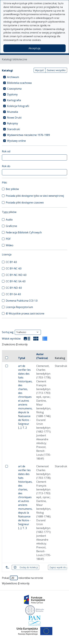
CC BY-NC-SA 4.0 (16, 281)
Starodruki (13, 129)
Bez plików (12, 189)
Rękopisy (13, 123)
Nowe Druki (14, 118)
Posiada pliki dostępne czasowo (25, 202)
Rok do (6, 166)
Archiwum (13, 77)
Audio (9, 220)
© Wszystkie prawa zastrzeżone (25, 313)
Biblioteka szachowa (19, 83)
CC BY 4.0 (11, 262)
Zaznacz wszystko (56, 70)
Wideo (10, 245)
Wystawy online (16, 141)
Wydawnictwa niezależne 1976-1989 (28, 135)
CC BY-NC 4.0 (14, 268)
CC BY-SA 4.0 (13, 294)
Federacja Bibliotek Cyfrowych (24, 232)
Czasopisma (14, 89)
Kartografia (14, 100)
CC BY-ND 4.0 (14, 288)
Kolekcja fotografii (18, 106)
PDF (8, 239)
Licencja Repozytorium (19, 307)
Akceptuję (34, 48)
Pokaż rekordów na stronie (22, 578)
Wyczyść (40, 70)
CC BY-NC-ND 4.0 (16, 275)
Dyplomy (12, 94)
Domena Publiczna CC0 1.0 (22, 301)
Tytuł (22, 358)
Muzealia (13, 112)
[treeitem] (34, 77)
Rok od (6, 151)
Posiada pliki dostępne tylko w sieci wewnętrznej (35, 196)
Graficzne (11, 226)
